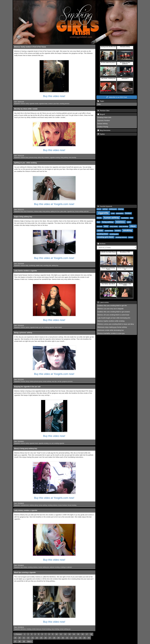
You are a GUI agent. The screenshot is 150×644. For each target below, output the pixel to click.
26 (46, 638)
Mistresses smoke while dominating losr (111, 330)
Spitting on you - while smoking (25, 163)
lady (132, 218)
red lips (59, 381)
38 (20, 641)
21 (24, 638)
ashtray (105, 209)
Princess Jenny (25, 381)
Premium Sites (104, 111)
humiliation (125, 218)
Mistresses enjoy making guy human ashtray (112, 327)
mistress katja (38, 211)
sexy (106, 226)
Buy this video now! (54, 96)
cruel (113, 213)
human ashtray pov (44, 567)
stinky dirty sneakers (43, 158)
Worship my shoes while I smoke (26, 109)
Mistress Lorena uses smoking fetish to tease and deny (116, 324)
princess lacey (33, 158)
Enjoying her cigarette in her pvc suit (27, 387)
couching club (47, 265)
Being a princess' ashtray (23, 333)
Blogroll (101, 114)
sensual (100, 226)
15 (78, 634)
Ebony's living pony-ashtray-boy (26, 449)
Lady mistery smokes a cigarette (26, 510)
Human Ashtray (103, 124)
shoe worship (72, 158)
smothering (32, 265)
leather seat (39, 265)
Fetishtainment (25, 505)
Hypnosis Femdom (104, 121)
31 (67, 638)
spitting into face (55, 211)
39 (24, 641)
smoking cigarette (49, 327)
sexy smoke (114, 226)
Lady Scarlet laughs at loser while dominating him (114, 318)
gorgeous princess (67, 381)
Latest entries (103, 302)
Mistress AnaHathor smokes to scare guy (111, 333)
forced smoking (72, 505)
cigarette (103, 213)
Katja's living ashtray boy (23, 217)
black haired (58, 327)
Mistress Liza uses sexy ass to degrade (110, 309)
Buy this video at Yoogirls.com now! (54, 204)
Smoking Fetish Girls (104, 117)
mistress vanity (25, 104)
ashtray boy (55, 265)
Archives (101, 244)
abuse (99, 209)
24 (37, 638)
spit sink (86, 211)
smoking (29, 629)
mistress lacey (24, 158)
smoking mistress (53, 505)
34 (80, 638)
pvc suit (41, 327)
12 (65, 634)
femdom (128, 213)
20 (20, 638)
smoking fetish (103, 234)
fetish (99, 218)
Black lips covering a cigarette (25, 572)
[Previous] (18, 634)
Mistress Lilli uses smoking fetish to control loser (113, 315)
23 (33, 638)
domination (120, 213)
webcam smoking (55, 567)
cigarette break (43, 104)
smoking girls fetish (105, 237)
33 (76, 638)
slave (133, 226)
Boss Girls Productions (27, 211)
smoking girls (114, 234)
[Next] (29, 641)
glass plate (63, 211)
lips (99, 222)
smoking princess (64, 104)
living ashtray (64, 158)
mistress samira (25, 327)
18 (91, 634)
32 (72, 638)
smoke (100, 231)
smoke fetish (109, 231)
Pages (101, 101)
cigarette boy (71, 211)
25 (41, 638)
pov (129, 222)
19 (15, 638)
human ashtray (79, 211)
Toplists (101, 134)
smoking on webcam (66, 567)
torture (131, 237)
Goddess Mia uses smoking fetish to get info (112, 306)
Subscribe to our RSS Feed (117, 97)
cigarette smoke (34, 104)
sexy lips (54, 381)
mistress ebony (34, 505)
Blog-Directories (104, 130)
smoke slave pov (37, 629)
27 (50, 638)
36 (89, 638)
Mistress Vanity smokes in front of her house (30, 47)
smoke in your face (54, 104)
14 (74, 634)
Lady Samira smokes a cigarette (26, 271)
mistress (120, 222)
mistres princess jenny (36, 381)
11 (61, 634)
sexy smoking (55, 629)
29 (59, 638)
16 (83, 634)
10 (57, 634)
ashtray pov (113, 209)
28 (54, 638)
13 (70, 634)
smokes (118, 231)
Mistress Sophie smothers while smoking (111, 321)
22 (28, 638)
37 (15, 641)
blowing (121, 209)
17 (87, 634)
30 (63, 638)
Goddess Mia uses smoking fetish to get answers (114, 312)
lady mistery (24, 567)
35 (85, 638)
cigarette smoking (55, 158)
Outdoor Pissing (103, 127)
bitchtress (23, 629)
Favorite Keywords (105, 206)
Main (99, 104)
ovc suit (51, 443)
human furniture (63, 505)
